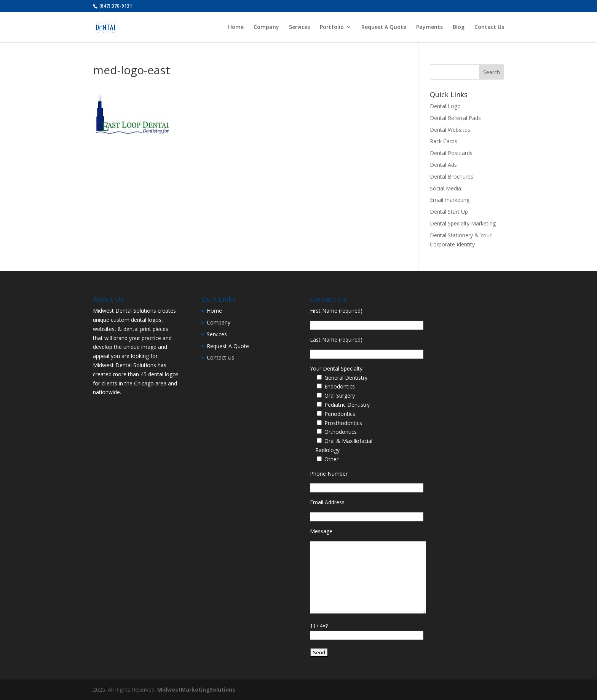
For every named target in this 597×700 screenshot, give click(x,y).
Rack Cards (444, 141)
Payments (429, 27)
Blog (459, 27)
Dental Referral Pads (455, 118)
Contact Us (489, 27)
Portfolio (332, 27)
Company (266, 27)
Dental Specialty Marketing (463, 223)
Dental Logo (445, 106)
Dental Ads (443, 165)
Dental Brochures (452, 177)
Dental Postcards (451, 153)
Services (299, 27)
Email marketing (450, 200)
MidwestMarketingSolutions (196, 690)
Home (236, 27)
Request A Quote (384, 27)
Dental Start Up (449, 212)
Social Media (445, 188)
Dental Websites (450, 130)
